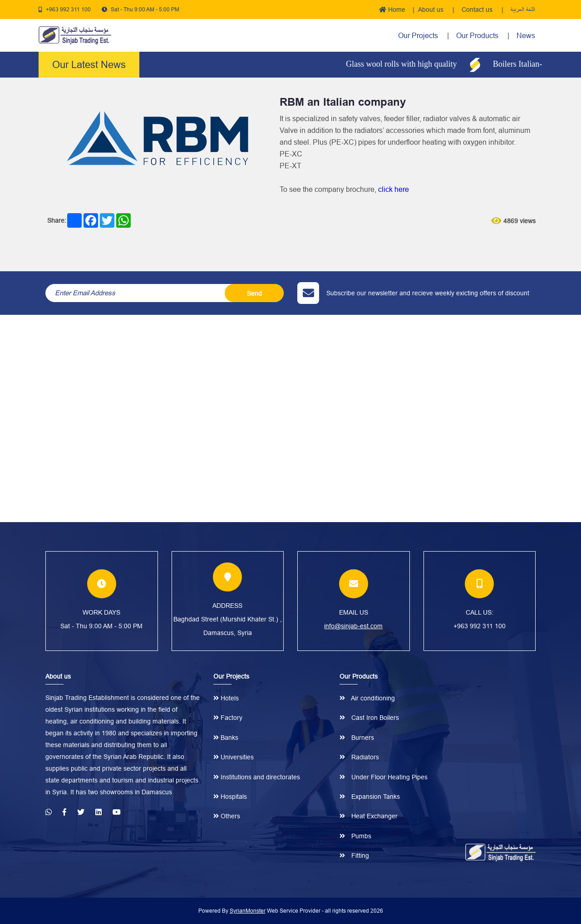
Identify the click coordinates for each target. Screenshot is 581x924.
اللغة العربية (523, 10)
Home (392, 10)
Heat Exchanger (369, 816)
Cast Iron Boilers (369, 718)
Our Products (478, 35)
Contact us (478, 10)
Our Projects (418, 35)
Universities (234, 757)
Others (227, 816)
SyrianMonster (248, 911)
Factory (228, 718)
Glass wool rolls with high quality (408, 64)
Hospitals (230, 797)
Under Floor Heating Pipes (384, 777)
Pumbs (355, 836)
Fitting (354, 856)
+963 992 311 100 (68, 9)
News (526, 35)
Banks (226, 738)
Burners (357, 738)
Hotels (226, 698)
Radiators (359, 757)
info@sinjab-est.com (353, 626)
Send (254, 293)
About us (432, 10)
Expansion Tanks (370, 797)
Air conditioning (367, 698)
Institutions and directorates (257, 777)
